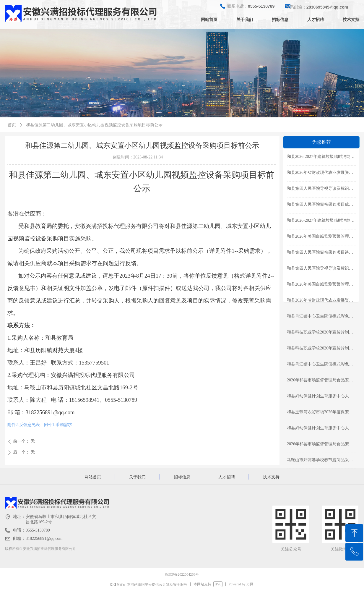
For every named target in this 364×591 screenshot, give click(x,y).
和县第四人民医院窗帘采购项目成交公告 (320, 205)
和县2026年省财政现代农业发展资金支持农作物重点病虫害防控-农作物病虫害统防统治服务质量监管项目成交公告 (321, 173)
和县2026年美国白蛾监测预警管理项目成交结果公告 (320, 237)
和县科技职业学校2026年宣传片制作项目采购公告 (320, 349)
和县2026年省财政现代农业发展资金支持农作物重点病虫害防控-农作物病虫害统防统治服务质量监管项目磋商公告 (321, 301)
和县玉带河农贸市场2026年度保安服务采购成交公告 (320, 413)
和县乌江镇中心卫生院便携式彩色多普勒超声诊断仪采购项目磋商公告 (320, 365)
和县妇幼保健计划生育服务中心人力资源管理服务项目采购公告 (320, 429)
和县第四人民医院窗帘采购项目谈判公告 (320, 253)
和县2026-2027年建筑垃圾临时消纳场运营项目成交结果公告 (321, 157)
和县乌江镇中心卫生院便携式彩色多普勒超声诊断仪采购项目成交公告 (320, 317)
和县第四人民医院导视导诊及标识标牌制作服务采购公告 (320, 269)
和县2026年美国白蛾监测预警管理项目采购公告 (320, 285)
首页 (12, 125)
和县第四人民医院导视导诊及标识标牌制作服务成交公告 (320, 189)
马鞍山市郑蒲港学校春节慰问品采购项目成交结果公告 (320, 461)
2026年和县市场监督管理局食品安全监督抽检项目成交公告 (320, 381)
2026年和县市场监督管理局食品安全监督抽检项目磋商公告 (320, 445)
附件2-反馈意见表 (24, 425)
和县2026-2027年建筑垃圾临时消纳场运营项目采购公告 (321, 221)
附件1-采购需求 (58, 425)
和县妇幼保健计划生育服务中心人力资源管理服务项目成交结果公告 (320, 397)
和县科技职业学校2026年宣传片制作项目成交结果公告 (320, 333)
